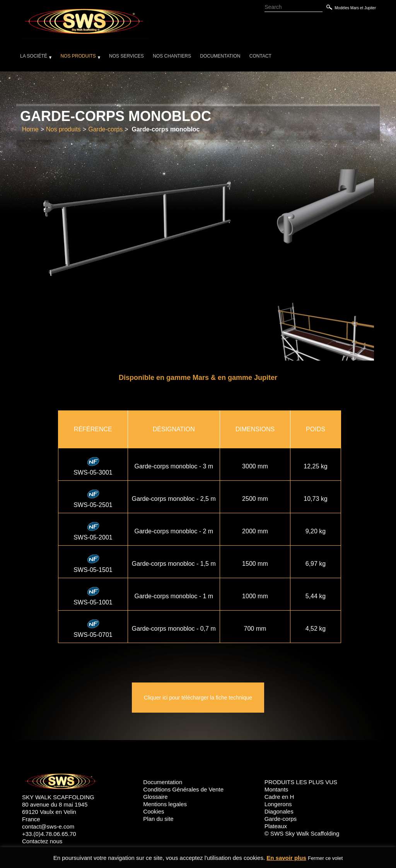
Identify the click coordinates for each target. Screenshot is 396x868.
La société (34, 56)
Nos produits (78, 56)
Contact (260, 56)
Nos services (126, 56)
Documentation (220, 56)
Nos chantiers (172, 56)
